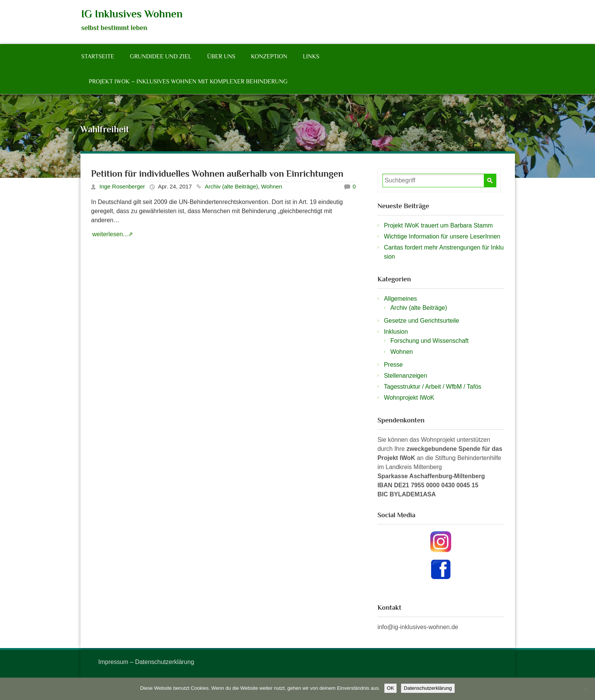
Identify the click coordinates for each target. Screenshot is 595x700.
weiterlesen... (110, 234)
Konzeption (269, 57)
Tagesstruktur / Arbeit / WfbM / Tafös (433, 387)
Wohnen (272, 186)
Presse (394, 365)
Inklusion (396, 332)
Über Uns (221, 57)
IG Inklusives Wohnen (132, 14)
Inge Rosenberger (122, 186)
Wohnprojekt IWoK (409, 398)
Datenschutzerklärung (428, 688)
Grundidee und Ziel (161, 57)
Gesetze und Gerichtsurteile (422, 321)
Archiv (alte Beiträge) (231, 186)
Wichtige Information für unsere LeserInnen (442, 236)
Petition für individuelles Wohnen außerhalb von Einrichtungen (217, 173)
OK (391, 688)
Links (311, 57)
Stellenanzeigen (406, 376)
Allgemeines (401, 299)
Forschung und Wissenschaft (430, 341)
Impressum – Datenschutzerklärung (146, 662)
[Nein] (586, 689)
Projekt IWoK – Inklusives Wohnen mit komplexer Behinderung (188, 82)
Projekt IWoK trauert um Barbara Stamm (438, 225)
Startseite (98, 57)
